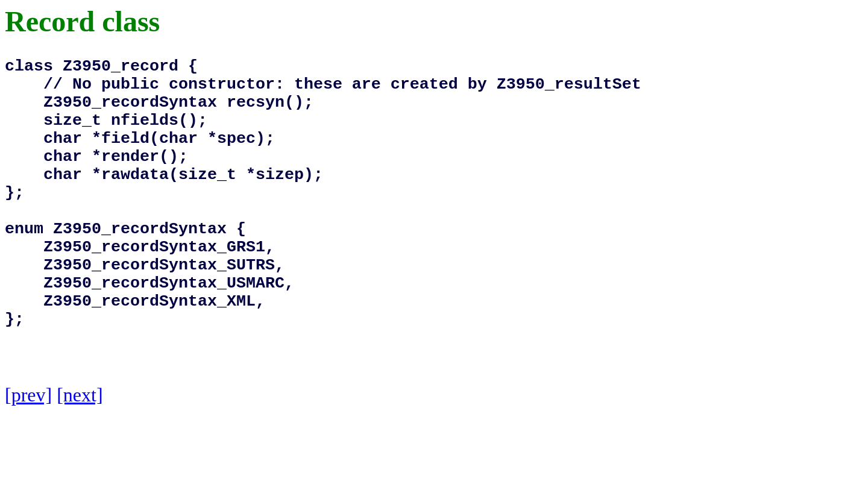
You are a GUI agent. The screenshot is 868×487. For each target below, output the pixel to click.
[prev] (28, 456)
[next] (80, 456)
